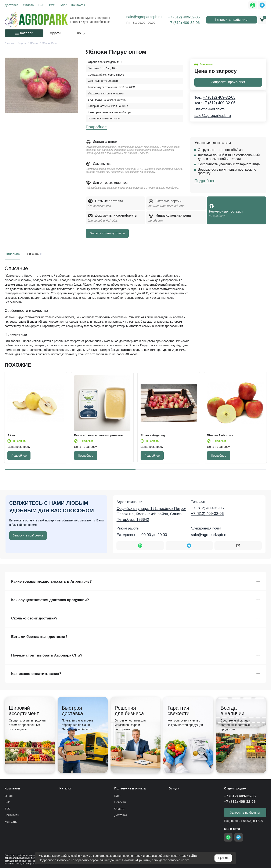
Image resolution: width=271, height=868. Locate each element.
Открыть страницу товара (107, 233)
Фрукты (55, 33)
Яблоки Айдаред (153, 435)
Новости (120, 802)
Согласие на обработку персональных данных (89, 860)
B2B (41, 5)
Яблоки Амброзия (220, 435)
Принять (223, 858)
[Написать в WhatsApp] (140, 546)
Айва (11, 435)
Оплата (28, 5)
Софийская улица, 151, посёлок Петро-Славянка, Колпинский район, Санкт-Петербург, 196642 (151, 514)
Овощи (80, 33)
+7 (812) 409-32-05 (184, 17)
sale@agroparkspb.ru (144, 17)
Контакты (78, 5)
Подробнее (96, 127)
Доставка (11, 5)
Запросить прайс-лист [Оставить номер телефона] (28, 535)
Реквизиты (12, 815)
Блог (63, 5)
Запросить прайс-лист (232, 20)
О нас (9, 796)
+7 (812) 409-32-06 (184, 23)
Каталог (24, 33)
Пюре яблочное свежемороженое (98, 435)
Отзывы (34, 254)
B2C (52, 5)
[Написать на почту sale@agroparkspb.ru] (238, 546)
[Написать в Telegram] (189, 546)
